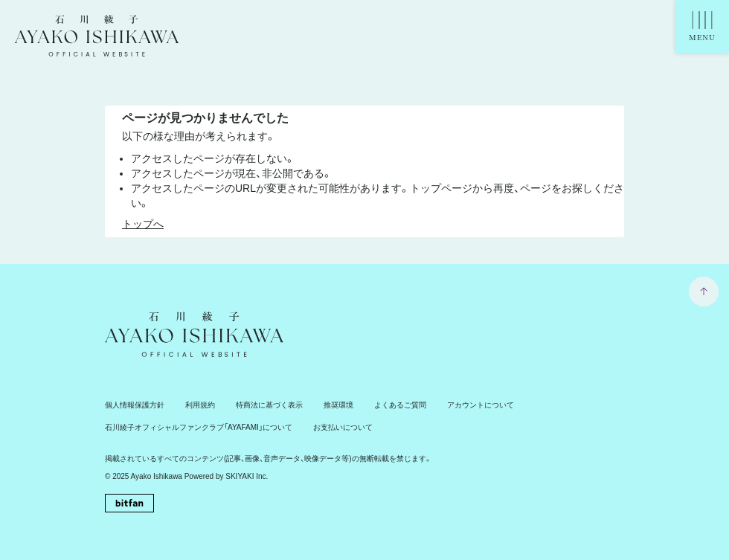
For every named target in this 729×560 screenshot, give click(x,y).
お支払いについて (343, 427)
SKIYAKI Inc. (247, 476)
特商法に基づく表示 (269, 405)
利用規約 (200, 405)
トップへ (143, 224)
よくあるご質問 (400, 405)
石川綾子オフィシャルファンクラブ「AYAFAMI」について (199, 427)
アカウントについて (481, 405)
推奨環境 (338, 405)
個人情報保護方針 (135, 405)
